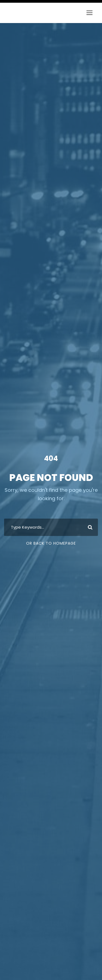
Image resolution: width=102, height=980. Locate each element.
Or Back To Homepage (51, 543)
